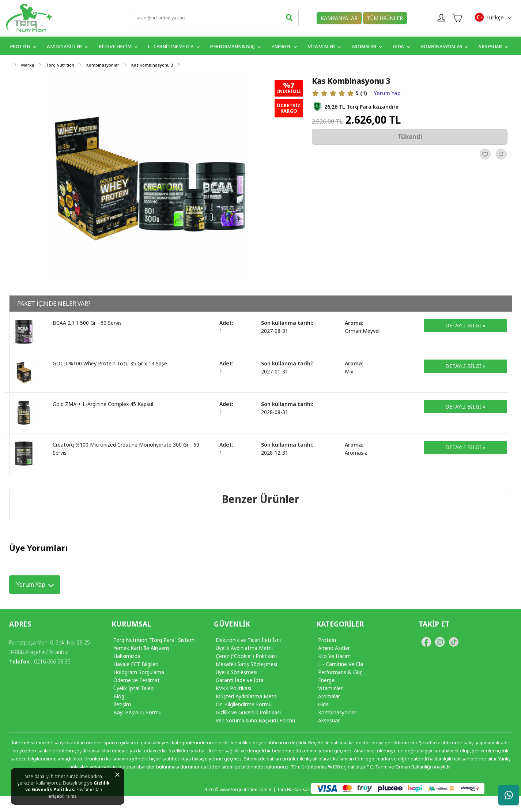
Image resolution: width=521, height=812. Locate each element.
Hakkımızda (127, 656)
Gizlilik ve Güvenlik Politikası (68, 786)
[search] (216, 18)
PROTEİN (23, 46)
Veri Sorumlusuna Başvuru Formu (255, 720)
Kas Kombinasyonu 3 (152, 65)
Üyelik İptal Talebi (134, 688)
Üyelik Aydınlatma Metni (244, 648)
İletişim (122, 704)
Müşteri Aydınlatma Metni (247, 696)
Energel (284, 46)
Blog (119, 696)
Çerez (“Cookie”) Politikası (246, 656)
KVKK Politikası (233, 688)
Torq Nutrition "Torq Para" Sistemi (154, 640)
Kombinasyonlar (444, 46)
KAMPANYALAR (339, 18)
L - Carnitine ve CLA (174, 46)
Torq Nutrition (60, 65)
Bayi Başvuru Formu (137, 712)
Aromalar (367, 46)
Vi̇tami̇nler (330, 688)
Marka (28, 65)
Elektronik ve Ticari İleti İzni (248, 640)
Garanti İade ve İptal (240, 680)
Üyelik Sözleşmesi (237, 672)
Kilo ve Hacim (118, 46)
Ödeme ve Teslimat (137, 680)
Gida (323, 704)
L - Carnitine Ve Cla (341, 664)
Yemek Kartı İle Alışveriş (141, 648)
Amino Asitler (67, 46)
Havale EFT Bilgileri (136, 664)
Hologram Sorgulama (139, 672)
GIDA (401, 46)
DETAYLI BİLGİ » (465, 325)
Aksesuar (493, 46)
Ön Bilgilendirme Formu (244, 704)
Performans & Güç (235, 46)
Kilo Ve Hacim (334, 656)
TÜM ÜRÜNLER (385, 18)
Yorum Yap (387, 93)
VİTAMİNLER (324, 46)
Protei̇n (327, 640)
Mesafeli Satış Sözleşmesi (246, 664)
